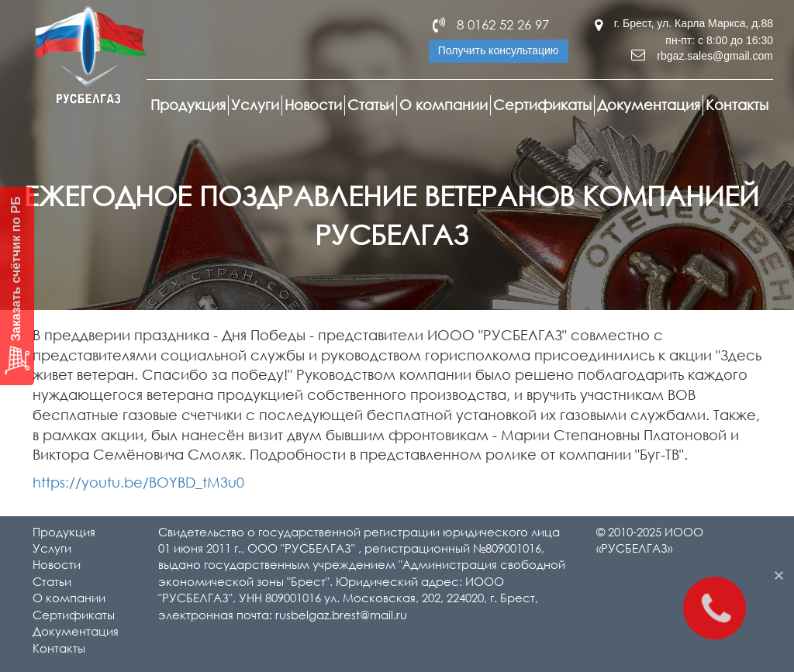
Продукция (188, 105)
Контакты (737, 105)
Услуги (255, 105)
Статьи (371, 105)
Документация (649, 105)
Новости (313, 105)
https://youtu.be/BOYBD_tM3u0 (138, 482)
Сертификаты (542, 105)
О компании (444, 105)
